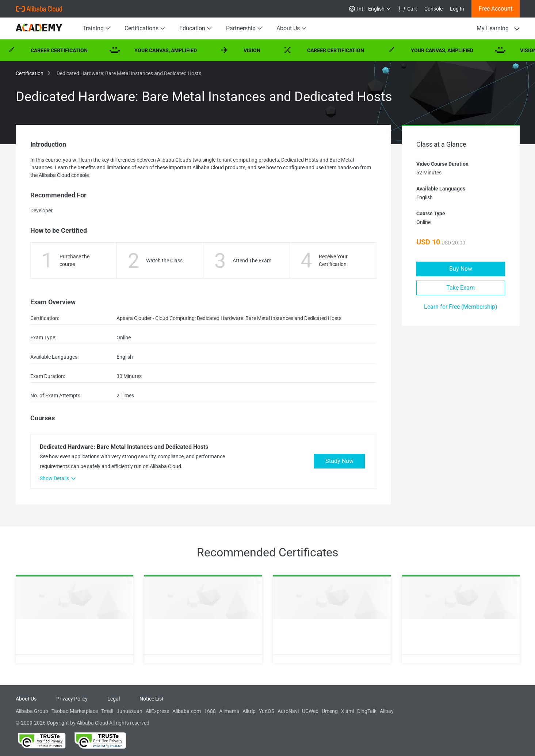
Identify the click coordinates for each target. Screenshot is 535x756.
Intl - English (370, 9)
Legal (114, 699)
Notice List (152, 699)
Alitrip (249, 711)
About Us (291, 28)
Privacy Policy (72, 699)
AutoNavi (288, 711)
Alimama (229, 711)
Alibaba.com (187, 711)
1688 (210, 711)
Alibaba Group (32, 711)
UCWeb (310, 711)
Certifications (145, 28)
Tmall (107, 711)
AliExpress (157, 711)
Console (433, 9)
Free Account (496, 9)
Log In (457, 9)
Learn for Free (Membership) (461, 307)
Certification (33, 73)
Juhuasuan (129, 711)
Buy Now (461, 269)
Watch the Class (164, 261)
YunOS (267, 711)
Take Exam (461, 288)
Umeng (330, 711)
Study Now (339, 461)
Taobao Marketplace (75, 711)
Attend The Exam (252, 261)
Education (195, 28)
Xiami (347, 711)
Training (96, 28)
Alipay (387, 711)
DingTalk (367, 711)
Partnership (244, 28)
